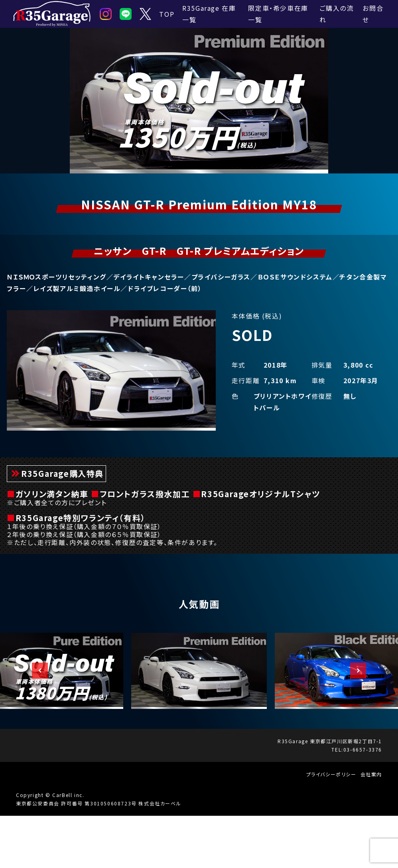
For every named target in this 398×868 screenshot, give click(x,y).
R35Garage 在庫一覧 (209, 14)
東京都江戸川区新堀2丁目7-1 (346, 793)
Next (354, 723)
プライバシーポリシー (331, 826)
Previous (36, 723)
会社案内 (371, 826)
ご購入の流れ (336, 14)
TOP (167, 14)
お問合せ (373, 14)
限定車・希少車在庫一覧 (278, 14)
